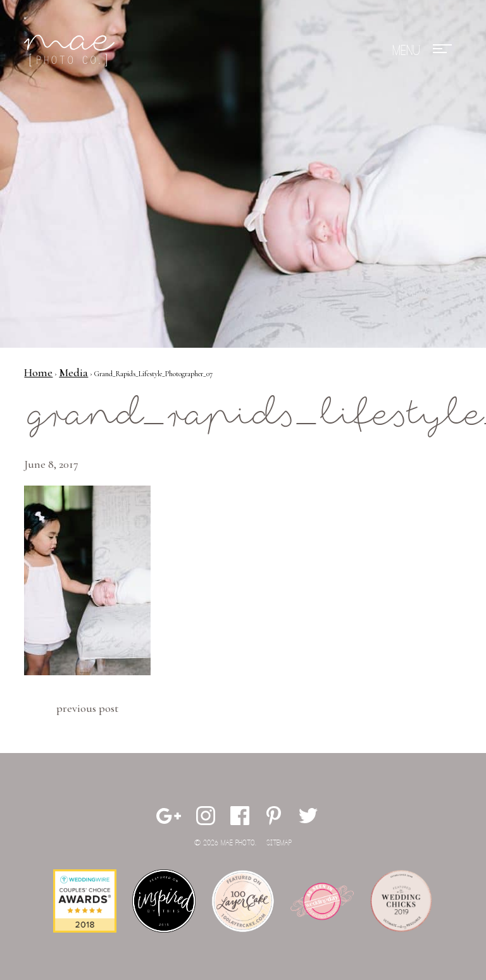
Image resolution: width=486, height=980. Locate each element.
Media (73, 372)
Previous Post (87, 708)
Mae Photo (72, 51)
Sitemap (279, 843)
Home (38, 372)
